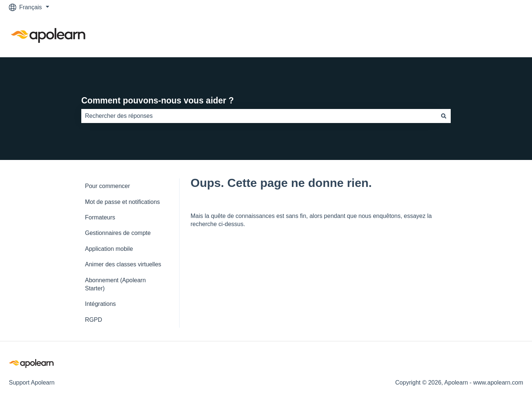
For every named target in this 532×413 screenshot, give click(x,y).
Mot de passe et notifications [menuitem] (122, 202)
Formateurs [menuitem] (100, 217)
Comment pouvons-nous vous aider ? (158, 100)
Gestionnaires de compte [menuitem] (118, 233)
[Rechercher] (444, 116)
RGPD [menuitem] (93, 320)
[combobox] (259, 116)
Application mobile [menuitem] (109, 249)
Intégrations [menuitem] (100, 304)
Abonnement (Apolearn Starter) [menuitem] (115, 284)
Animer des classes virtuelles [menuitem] (123, 264)
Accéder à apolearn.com (484, 36)
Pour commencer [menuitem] (108, 186)
